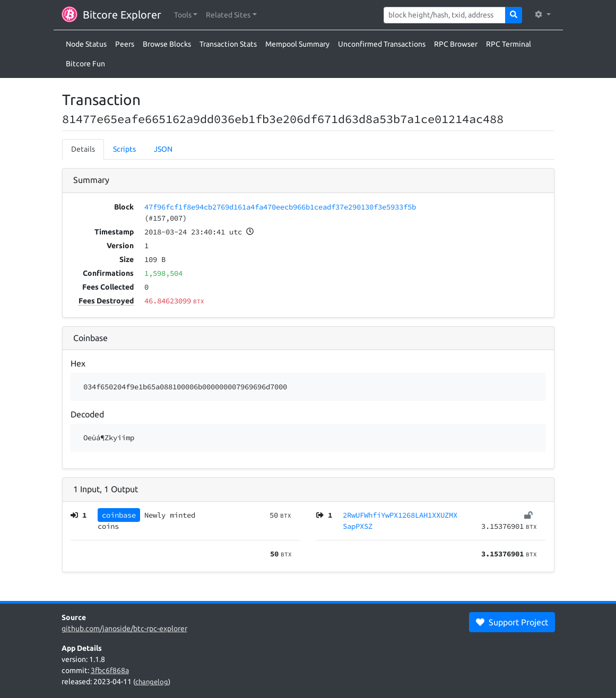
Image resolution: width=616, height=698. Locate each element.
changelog (152, 682)
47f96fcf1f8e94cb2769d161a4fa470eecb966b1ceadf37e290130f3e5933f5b (280, 207)
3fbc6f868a (110, 670)
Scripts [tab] (124, 149)
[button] (186, 15)
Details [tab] (83, 149)
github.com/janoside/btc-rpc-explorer (124, 629)
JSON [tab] (163, 149)
